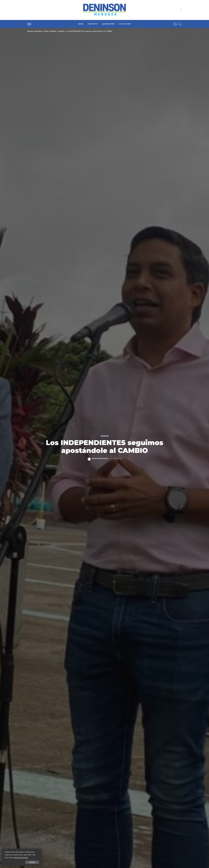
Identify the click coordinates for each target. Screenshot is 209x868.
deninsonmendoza (100, 458)
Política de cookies (21, 858)
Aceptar (32, 862)
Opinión (104, 436)
